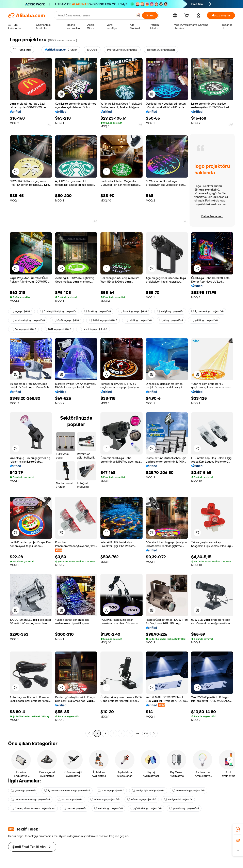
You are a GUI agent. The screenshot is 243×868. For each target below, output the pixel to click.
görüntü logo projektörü (146, 808)
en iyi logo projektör (170, 311)
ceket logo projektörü (93, 329)
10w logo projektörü (111, 791)
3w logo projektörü (23, 329)
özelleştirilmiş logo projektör (58, 311)
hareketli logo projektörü (188, 791)
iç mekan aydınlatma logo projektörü (67, 791)
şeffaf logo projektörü (108, 808)
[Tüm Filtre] (22, 50)
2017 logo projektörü (57, 329)
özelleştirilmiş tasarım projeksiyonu (33, 808)
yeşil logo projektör (24, 791)
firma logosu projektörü (134, 311)
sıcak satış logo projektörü (28, 320)
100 (146, 733)
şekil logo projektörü (204, 320)
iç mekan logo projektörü (207, 311)
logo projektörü (21, 311)
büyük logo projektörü (67, 320)
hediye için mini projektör (148, 791)
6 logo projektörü (171, 320)
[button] (138, 15)
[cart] (187, 16)
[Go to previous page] (89, 733)
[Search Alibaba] (95, 15)
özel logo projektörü (97, 311)
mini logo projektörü (138, 320)
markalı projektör (75, 808)
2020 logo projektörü (103, 320)
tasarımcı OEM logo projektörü (30, 799)
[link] (238, 829)
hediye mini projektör (178, 799)
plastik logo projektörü (184, 808)
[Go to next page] (154, 733)
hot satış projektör (70, 799)
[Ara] (150, 15)
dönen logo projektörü (105, 799)
